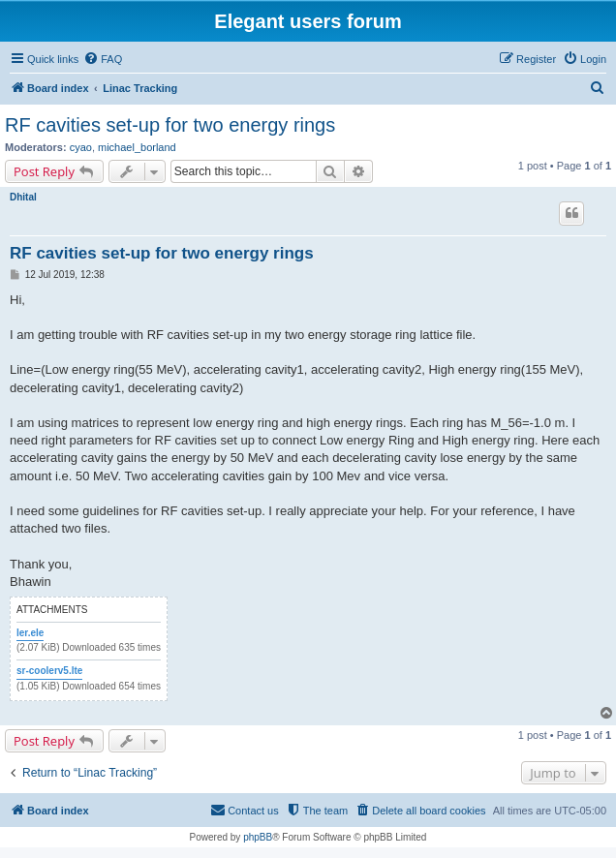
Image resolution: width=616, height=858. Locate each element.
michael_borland (137, 147)
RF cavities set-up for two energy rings (170, 125)
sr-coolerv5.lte (49, 671)
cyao (81, 147)
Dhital (23, 197)
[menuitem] (103, 59)
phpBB (258, 837)
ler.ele (30, 633)
